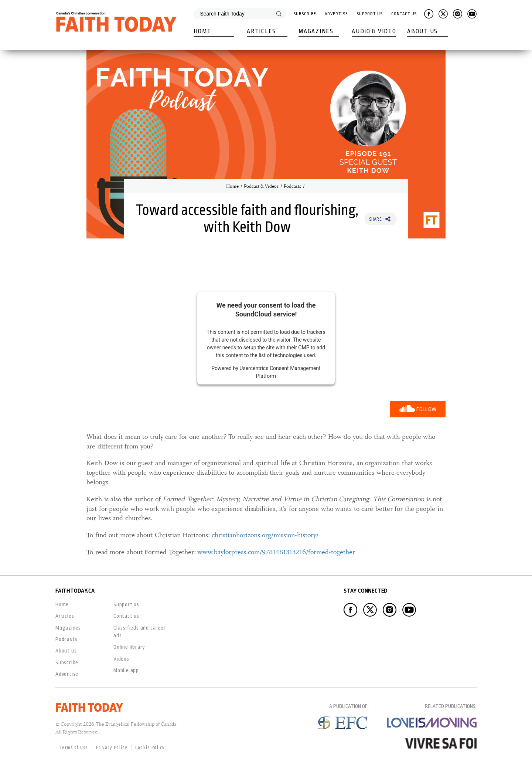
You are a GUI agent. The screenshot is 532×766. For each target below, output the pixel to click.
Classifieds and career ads (140, 632)
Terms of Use (74, 748)
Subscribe (305, 14)
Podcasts (292, 186)
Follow (427, 409)
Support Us (369, 14)
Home (202, 31)
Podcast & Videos (261, 186)
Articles (261, 31)
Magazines (316, 31)
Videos (121, 659)
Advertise (336, 14)
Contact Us (404, 14)
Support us (126, 604)
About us (66, 651)
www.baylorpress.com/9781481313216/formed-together (276, 552)
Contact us (126, 616)
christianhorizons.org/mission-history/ (265, 535)
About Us (422, 31)
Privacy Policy (112, 748)
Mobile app (126, 670)
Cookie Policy (150, 748)
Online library (129, 647)
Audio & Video (374, 31)
